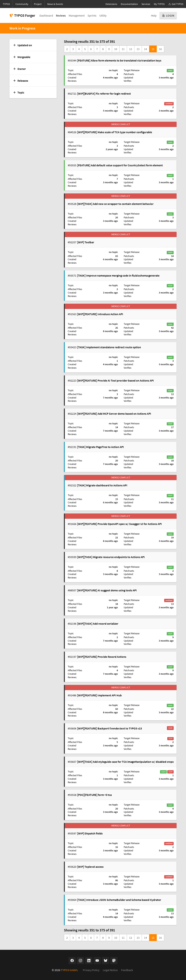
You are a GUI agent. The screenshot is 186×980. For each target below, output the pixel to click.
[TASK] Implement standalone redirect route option (109, 347)
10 (116, 49)
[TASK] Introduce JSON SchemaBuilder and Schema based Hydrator (119, 900)
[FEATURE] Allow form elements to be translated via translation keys (119, 60)
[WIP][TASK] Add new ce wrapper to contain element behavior (115, 204)
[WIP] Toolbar (86, 242)
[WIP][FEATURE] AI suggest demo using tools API (107, 590)
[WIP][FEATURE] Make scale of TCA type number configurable (115, 132)
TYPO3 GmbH (69, 970)
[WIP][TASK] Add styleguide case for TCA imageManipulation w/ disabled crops (125, 762)
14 (145, 49)
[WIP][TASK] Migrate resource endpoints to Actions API (111, 557)
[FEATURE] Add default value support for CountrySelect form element (120, 165)
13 (138, 49)
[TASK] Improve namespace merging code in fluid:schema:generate (118, 275)
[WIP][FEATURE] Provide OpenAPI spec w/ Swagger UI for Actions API (120, 524)
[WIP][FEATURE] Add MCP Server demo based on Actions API (114, 414)
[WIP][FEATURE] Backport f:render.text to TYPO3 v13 (110, 728)
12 (131, 49)
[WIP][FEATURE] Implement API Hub (99, 695)
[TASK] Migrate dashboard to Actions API (102, 485)
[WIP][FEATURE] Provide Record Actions (102, 657)
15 (153, 49)
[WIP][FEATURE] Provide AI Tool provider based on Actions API (116, 380)
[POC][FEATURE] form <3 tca (94, 795)
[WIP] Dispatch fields (90, 833)
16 (160, 49)
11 (123, 49)
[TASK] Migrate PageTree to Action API (101, 447)
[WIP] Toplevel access (90, 867)
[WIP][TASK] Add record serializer (98, 624)
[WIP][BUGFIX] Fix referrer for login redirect (104, 94)
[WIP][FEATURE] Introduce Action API (100, 314)
